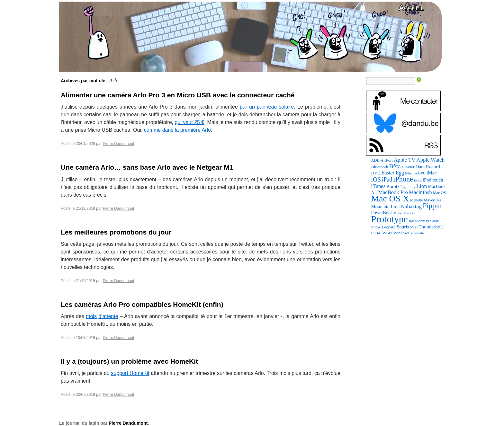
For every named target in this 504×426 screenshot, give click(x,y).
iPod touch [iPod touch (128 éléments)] (433, 180)
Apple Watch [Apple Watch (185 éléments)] (430, 160)
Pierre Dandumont (118, 144)
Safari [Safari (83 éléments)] (435, 221)
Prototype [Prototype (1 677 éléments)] (390, 219)
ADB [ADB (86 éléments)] (375, 160)
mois (91, 316)
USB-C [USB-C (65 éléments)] (376, 233)
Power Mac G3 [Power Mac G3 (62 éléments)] (404, 213)
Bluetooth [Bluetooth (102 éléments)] (380, 167)
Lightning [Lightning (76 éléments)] (408, 187)
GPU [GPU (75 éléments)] (422, 173)
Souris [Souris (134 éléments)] (403, 227)
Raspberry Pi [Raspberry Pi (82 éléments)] (419, 221)
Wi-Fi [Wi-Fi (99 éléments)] (387, 233)
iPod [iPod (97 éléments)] (418, 180)
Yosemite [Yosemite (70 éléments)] (417, 233)
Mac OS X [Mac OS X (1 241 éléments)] (390, 198)
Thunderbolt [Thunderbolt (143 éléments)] (431, 227)
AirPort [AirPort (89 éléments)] (387, 160)
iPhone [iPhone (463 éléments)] (403, 179)
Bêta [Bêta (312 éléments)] (395, 166)
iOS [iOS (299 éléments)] (376, 179)
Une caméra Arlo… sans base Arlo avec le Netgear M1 (147, 167)
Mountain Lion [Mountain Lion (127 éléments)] (386, 207)
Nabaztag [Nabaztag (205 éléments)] (411, 206)
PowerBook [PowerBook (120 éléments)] (382, 213)
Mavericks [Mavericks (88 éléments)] (432, 200)
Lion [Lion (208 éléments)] (422, 186)
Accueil (411, 8)
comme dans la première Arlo (177, 130)
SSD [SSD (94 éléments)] (414, 227)
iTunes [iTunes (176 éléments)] (378, 186)
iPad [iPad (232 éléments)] (387, 180)
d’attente (108, 316)
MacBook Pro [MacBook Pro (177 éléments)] (393, 192)
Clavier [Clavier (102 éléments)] (408, 167)
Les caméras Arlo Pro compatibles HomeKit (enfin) (142, 304)
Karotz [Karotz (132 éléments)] (393, 186)
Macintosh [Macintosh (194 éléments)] (420, 192)
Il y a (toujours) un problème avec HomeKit (129, 361)
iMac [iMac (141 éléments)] (432, 173)
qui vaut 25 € (190, 122)
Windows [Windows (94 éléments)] (401, 233)
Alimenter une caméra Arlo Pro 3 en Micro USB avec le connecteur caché (178, 95)
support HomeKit (130, 373)
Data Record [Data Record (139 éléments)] (428, 167)
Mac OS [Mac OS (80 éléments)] (439, 193)
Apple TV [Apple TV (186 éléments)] (405, 160)
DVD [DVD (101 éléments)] (376, 173)
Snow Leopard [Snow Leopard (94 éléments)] (383, 227)
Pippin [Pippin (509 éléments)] (432, 206)
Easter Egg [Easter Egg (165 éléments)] (393, 173)
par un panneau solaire (267, 107)
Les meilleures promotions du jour (116, 232)
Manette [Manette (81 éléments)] (417, 200)
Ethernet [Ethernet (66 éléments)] (411, 173)
